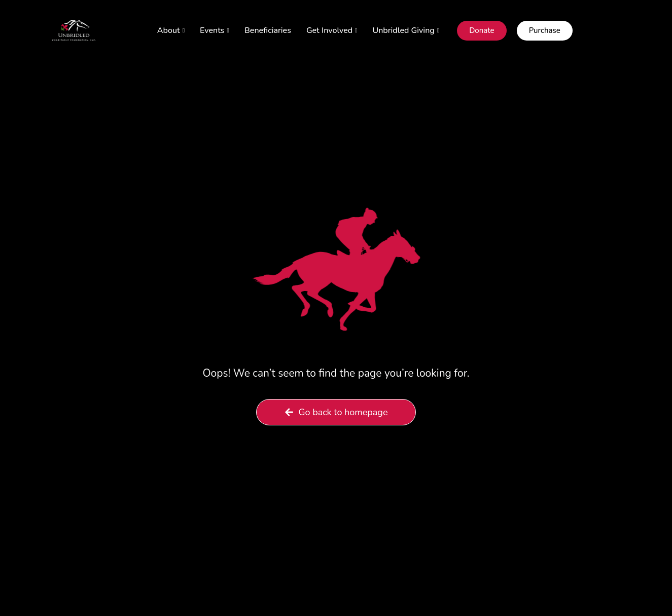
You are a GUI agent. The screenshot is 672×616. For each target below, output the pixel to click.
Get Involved (332, 30)
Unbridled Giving (406, 30)
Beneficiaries (268, 30)
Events (215, 30)
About (171, 30)
